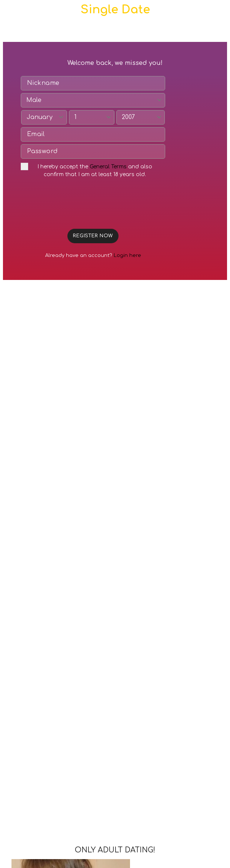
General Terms (108, 167)
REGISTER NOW (93, 236)
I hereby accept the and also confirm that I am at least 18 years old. (86, 170)
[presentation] (77, 206)
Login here (127, 255)
